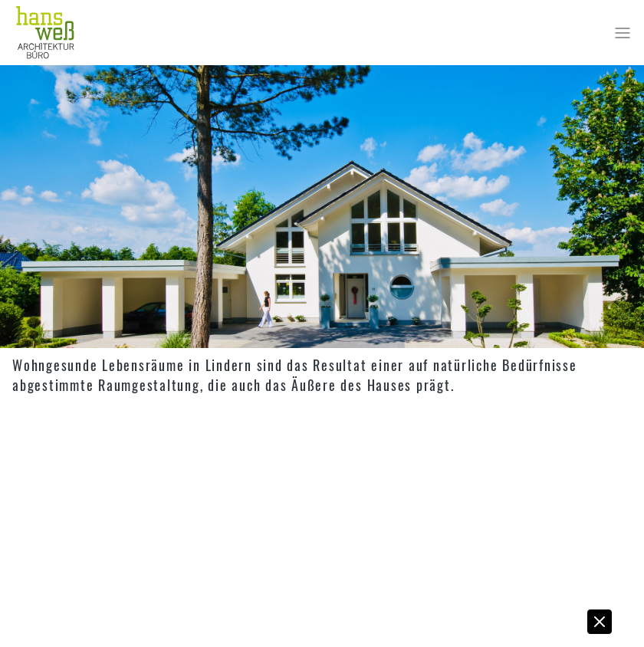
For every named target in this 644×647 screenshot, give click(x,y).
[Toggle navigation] (623, 33)
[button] (600, 626)
